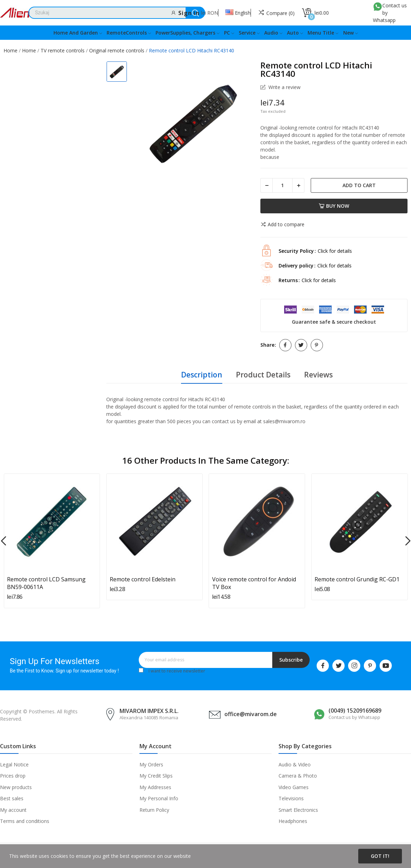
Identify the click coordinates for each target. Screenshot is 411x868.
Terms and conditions (25, 821)
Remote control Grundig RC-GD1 (357, 579)
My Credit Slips (156, 776)
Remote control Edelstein (143, 579)
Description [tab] (202, 375)
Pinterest (317, 345)
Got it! (380, 856)
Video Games (294, 787)
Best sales (12, 798)
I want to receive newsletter (177, 671)
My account (13, 810)
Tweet (301, 345)
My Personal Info (159, 798)
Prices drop (13, 776)
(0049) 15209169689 (355, 711)
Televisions (291, 798)
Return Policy (154, 810)
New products (16, 787)
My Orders (151, 764)
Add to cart (359, 185)
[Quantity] (282, 185)
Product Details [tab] (263, 375)
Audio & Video (295, 764)
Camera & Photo (298, 776)
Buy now (334, 206)
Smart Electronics (298, 810)
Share (285, 345)
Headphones (293, 821)
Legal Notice (14, 764)
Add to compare (282, 225)
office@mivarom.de (251, 714)
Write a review (284, 87)
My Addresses (155, 787)
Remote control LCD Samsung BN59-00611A (46, 583)
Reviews (318, 375)
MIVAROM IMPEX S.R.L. (149, 711)
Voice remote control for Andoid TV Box (254, 583)
